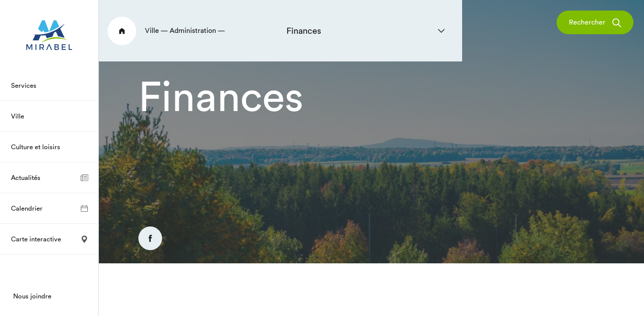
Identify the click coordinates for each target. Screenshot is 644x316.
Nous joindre (32, 296)
